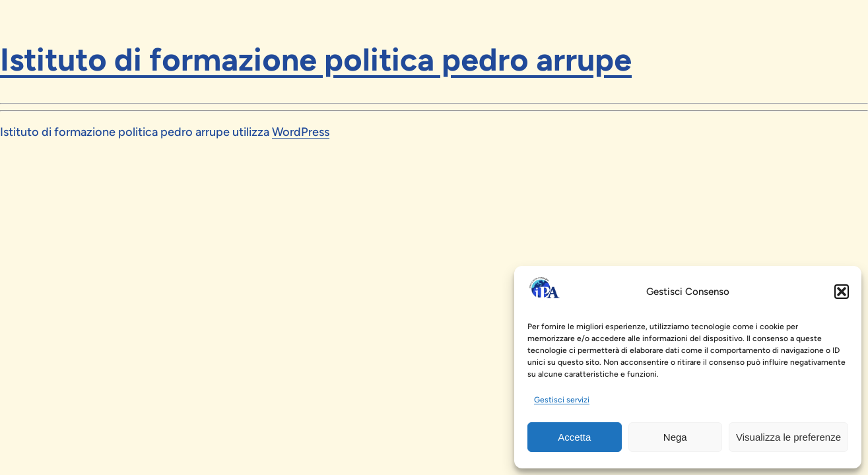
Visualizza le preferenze (788, 437)
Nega (675, 437)
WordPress (301, 132)
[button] (842, 292)
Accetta (574, 437)
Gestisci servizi (562, 400)
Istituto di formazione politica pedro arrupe (316, 59)
